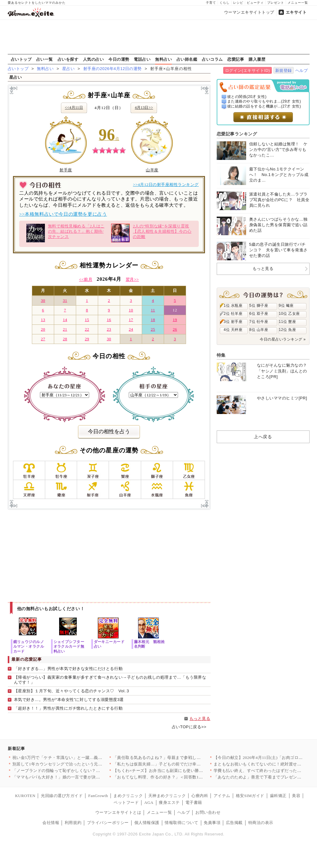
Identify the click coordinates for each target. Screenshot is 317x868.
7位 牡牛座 (259, 322)
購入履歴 (257, 59)
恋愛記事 (236, 59)
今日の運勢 (119, 59)
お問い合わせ (208, 812)
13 (43, 320)
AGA (149, 802)
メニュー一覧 (298, 3)
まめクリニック (128, 796)
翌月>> (132, 279)
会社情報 (51, 823)
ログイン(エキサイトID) (248, 70)
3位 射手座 (233, 322)
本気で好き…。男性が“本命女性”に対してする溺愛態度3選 (69, 700)
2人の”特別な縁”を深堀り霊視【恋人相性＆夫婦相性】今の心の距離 (151, 233)
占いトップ (21, 59)
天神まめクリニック (167, 796)
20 (43, 329)
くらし (225, 3)
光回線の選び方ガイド (62, 796)
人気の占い (93, 59)
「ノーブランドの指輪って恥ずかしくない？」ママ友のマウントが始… (79, 771)
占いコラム (212, 59)
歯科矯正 (278, 796)
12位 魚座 (288, 330)
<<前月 (86, 279)
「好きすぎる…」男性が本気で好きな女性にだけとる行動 (68, 669)
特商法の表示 (261, 823)
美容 (296, 796)
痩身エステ (169, 802)
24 (131, 329)
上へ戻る (263, 437)
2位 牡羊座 (233, 314)
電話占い (142, 59)
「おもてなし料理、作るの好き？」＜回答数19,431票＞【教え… (173, 777)
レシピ (238, 3)
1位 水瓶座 (233, 306)
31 (65, 300)
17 (131, 320)
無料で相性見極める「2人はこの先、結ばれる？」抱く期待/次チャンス (65, 233)
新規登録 (284, 70)
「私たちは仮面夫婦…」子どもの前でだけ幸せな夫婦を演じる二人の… (180, 764)
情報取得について (181, 823)
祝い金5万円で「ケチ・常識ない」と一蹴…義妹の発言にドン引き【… (78, 758)
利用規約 (73, 823)
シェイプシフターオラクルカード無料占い (69, 646)
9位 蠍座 (286, 306)
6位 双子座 (259, 314)
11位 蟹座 (288, 322)
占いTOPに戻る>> (189, 727)
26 (175, 329)
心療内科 (200, 796)
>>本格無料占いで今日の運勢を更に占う (63, 214)
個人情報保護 (147, 823)
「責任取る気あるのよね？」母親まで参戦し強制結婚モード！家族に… (180, 758)
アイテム (222, 796)
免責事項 (212, 823)
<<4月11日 (74, 108)
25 (153, 329)
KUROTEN (25, 796)
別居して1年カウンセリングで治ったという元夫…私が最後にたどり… (78, 764)
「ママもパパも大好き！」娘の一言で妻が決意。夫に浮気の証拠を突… (79, 777)
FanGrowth (98, 796)
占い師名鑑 (187, 59)
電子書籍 (194, 802)
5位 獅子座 (259, 306)
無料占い (163, 59)
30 (43, 300)
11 (153, 310)
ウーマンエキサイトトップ (249, 12)
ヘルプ (302, 70)
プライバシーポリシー (108, 823)
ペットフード (126, 802)
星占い (69, 69)
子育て (211, 3)
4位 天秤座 (233, 330)
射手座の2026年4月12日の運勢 (113, 69)
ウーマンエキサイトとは (118, 812)
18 (153, 320)
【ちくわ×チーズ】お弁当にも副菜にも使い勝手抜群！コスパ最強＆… (179, 771)
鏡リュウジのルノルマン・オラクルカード (29, 646)
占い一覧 (45, 59)
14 (65, 320)
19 (175, 320)
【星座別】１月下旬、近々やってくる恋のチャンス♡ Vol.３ (72, 691)
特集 (221, 355)
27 (43, 339)
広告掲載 (234, 823)
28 (65, 339)
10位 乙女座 (289, 314)
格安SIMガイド (250, 796)
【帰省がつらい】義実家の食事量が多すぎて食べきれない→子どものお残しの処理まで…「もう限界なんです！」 (110, 680)
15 (87, 320)
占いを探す (68, 59)
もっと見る (200, 718)
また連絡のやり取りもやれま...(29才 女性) (264, 101)
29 (87, 339)
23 (109, 329)
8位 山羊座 (259, 330)
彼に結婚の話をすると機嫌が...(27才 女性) (264, 106)
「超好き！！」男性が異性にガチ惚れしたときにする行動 (68, 708)
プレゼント (276, 3)
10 (131, 310)
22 (87, 329)
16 (109, 320)
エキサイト (296, 12)
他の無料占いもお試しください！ (51, 609)
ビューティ (255, 3)
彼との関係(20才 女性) (247, 97)
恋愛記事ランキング (237, 134)
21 (65, 329)
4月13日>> (144, 108)
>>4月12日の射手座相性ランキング (166, 185)
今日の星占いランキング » (283, 339)
